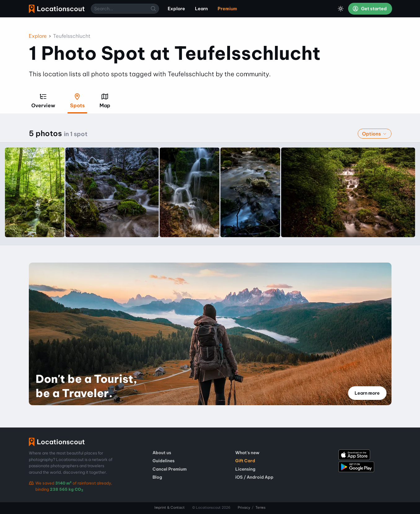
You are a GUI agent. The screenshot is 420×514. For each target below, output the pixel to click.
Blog (157, 477)
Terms (261, 507)
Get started (369, 9)
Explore (38, 36)
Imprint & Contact (170, 507)
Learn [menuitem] (201, 9)
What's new (247, 453)
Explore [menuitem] (176, 9)
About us (162, 453)
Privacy (244, 507)
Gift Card (245, 461)
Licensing (245, 469)
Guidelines (164, 461)
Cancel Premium (170, 469)
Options (375, 134)
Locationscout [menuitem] (57, 9)
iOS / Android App (254, 477)
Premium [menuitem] (227, 9)
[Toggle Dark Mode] (341, 9)
